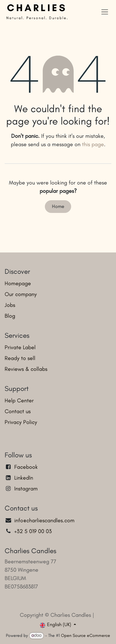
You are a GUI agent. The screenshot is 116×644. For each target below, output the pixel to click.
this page (93, 144)
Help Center (19, 400)
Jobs (10, 305)
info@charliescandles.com (44, 520)
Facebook (26, 467)
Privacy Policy (21, 422)
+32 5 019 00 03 (34, 531)
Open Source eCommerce (86, 636)
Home (58, 206)
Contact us (18, 411)
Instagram (26, 489)
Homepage (18, 283)
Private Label (20, 347)
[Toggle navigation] (105, 12)
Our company (21, 294)
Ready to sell (20, 358)
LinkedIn (24, 478)
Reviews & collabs (26, 369)
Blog (10, 316)
